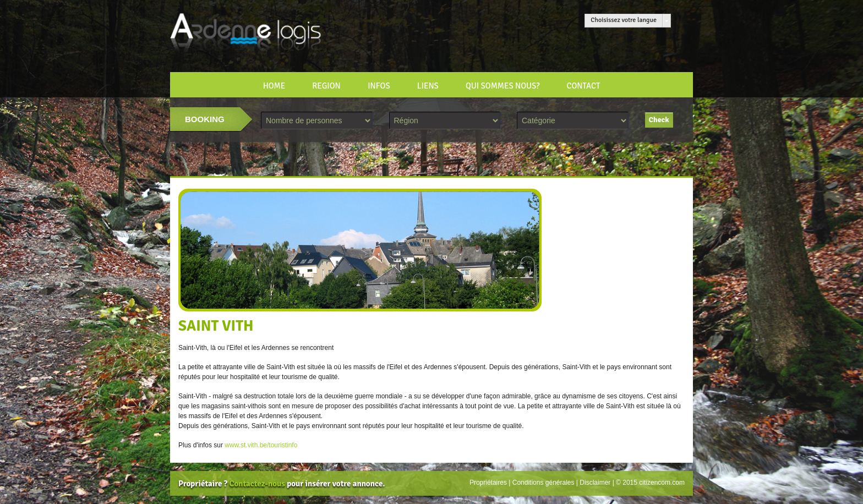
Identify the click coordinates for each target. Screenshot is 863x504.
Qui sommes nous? (502, 86)
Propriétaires (488, 483)
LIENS (428, 86)
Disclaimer (595, 483)
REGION (326, 86)
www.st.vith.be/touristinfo (261, 445)
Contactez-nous (257, 484)
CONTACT (583, 86)
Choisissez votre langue (624, 20)
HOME (274, 86)
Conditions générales (544, 483)
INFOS (379, 86)
